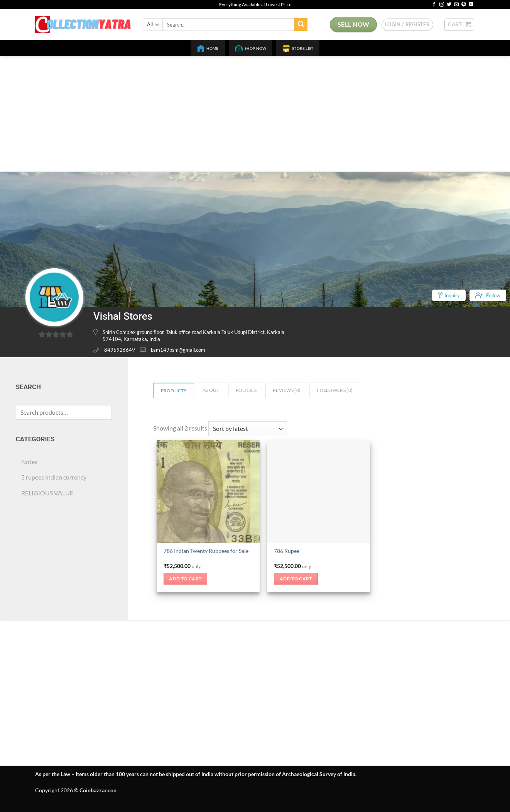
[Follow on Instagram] (442, 5)
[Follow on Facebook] (434, 5)
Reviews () (287, 390)
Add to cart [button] (185, 579)
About (211, 390)
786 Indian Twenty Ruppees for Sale (206, 551)
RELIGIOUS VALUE (47, 493)
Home (208, 48)
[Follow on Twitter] (449, 5)
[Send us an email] (456, 5)
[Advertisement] (255, 114)
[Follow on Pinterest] (464, 5)
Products (174, 391)
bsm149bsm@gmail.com (178, 350)
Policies (246, 390)
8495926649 (120, 350)
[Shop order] (248, 429)
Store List (298, 48)
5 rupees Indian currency (54, 477)
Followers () (335, 390)
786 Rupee (287, 551)
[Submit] (301, 25)
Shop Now (251, 48)
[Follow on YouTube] (471, 5)
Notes (29, 462)
